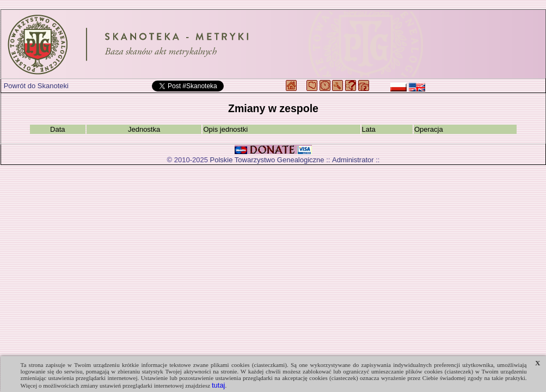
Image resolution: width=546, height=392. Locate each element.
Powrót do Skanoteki (36, 86)
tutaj (219, 385)
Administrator (353, 160)
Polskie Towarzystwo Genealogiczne (267, 160)
